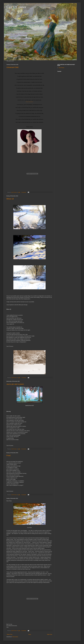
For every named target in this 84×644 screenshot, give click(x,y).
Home (30, 634)
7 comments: (24, 378)
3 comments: (24, 631)
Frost (8, 455)
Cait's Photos (61, 68)
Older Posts (50, 634)
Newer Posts (10, 634)
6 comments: (24, 449)
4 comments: (24, 495)
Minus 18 (10, 199)
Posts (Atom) (15, 637)
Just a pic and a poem (15, 384)
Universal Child (12, 67)
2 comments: (24, 192)
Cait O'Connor (16, 7)
